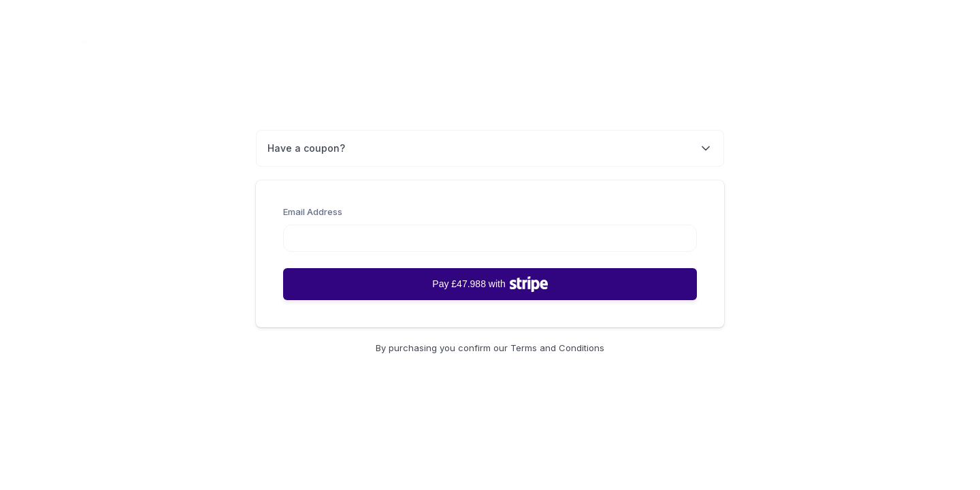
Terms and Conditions (557, 348)
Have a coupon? (490, 148)
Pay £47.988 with (490, 284)
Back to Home (920, 46)
